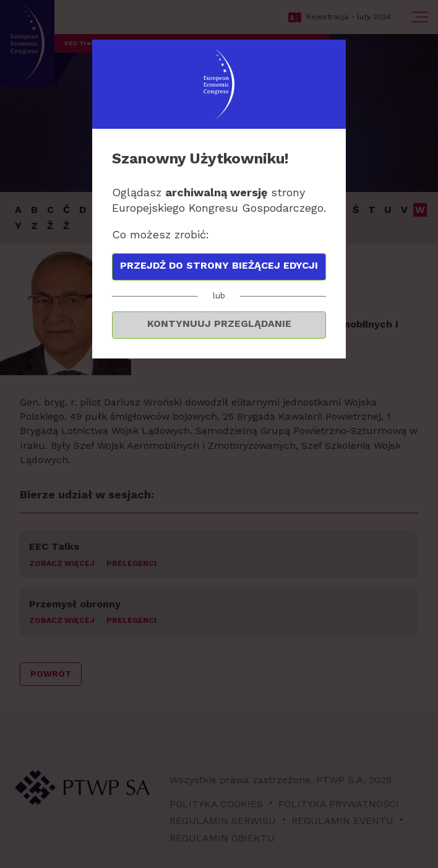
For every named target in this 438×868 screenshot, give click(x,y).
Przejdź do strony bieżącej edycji (219, 265)
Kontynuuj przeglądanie (219, 323)
